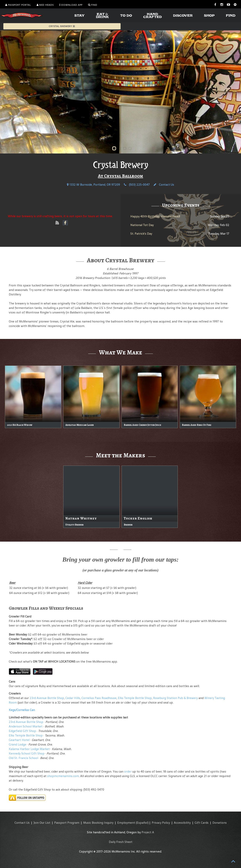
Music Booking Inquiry (98, 823)
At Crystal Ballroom (121, 176)
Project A (148, 832)
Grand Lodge (18, 744)
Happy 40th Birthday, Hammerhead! (155, 216)
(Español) (142, 823)
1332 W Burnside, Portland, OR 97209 (93, 185)
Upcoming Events (181, 205)
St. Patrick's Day (141, 234)
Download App (71, 5)
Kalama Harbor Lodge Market (30, 749)
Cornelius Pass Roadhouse (99, 698)
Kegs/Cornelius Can (22, 710)
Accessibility (182, 823)
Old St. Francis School (23, 758)
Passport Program (67, 823)
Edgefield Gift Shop (22, 731)
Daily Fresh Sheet (121, 842)
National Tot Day (142, 225)
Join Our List (42, 823)
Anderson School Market (26, 726)
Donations (220, 823)
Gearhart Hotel (19, 740)
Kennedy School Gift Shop (27, 753)
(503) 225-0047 (137, 185)
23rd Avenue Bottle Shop (47, 698)
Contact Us (164, 185)
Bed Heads (45, 5)
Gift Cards (202, 823)
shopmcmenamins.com (63, 776)
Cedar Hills (73, 698)
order (128, 771)
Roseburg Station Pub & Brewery (175, 698)
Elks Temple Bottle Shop (135, 698)
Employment (126, 823)
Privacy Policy (161, 823)
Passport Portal (18, 5)
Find (93, 5)
